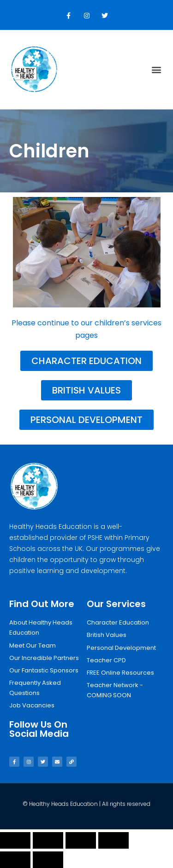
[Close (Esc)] (15, 840)
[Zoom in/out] (113, 840)
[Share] (48, 840)
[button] (156, 70)
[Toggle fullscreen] (81, 840)
